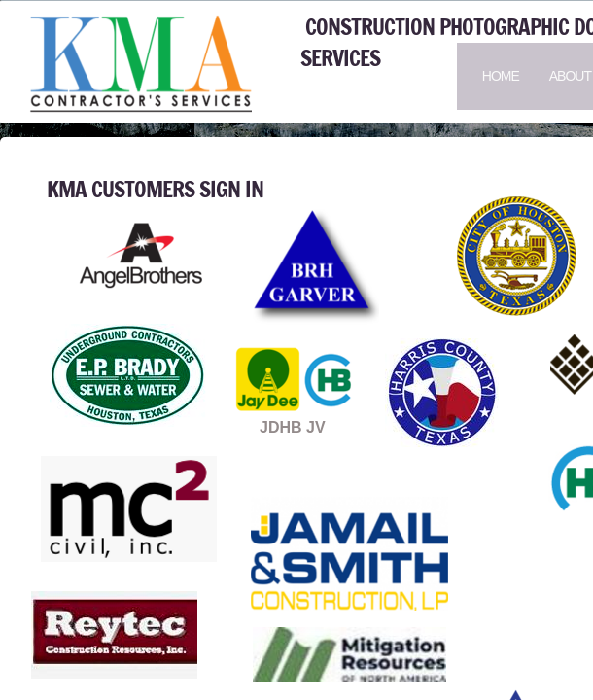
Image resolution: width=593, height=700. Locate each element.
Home (501, 76)
